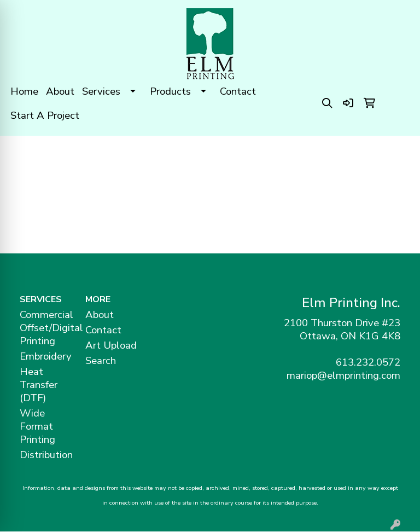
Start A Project (45, 115)
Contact (238, 91)
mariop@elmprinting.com (343, 375)
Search (101, 361)
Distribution (46, 455)
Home (24, 91)
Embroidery (46, 356)
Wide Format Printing (37, 426)
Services (101, 91)
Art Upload (111, 345)
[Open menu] (398, 152)
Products (170, 91)
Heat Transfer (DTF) (39, 385)
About (60, 91)
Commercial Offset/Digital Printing (46, 328)
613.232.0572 (368, 362)
